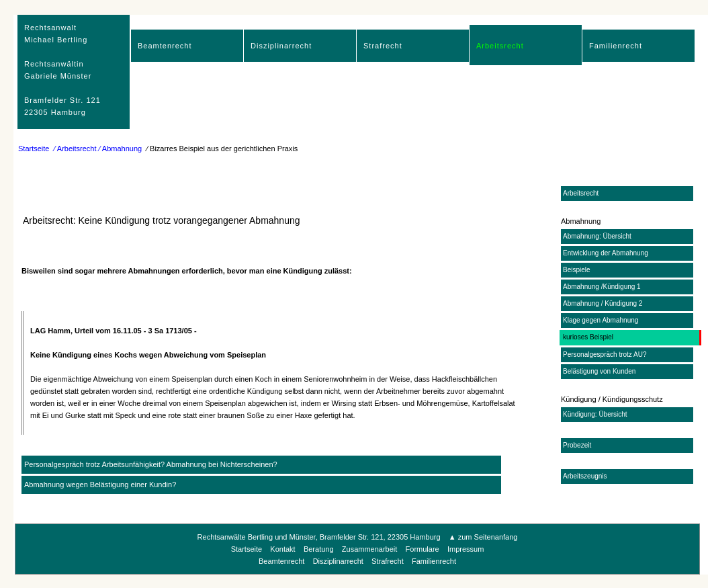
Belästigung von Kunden (599, 371)
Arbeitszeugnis (585, 476)
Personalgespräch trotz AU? (605, 354)
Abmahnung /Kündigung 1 (602, 287)
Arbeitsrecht (500, 46)
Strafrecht (383, 46)
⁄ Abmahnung (121, 149)
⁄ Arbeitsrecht (76, 149)
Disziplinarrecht (281, 46)
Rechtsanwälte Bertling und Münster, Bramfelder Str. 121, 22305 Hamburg (319, 537)
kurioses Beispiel (588, 337)
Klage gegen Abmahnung (601, 320)
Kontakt (282, 549)
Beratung (319, 549)
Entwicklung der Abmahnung (606, 253)
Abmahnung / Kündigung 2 (603, 303)
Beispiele (577, 270)
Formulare (423, 549)
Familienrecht (616, 46)
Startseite (34, 149)
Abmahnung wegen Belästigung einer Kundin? (100, 485)
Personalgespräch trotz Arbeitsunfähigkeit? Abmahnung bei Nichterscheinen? (151, 464)
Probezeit (577, 445)
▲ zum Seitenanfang (483, 537)
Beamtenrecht (165, 46)
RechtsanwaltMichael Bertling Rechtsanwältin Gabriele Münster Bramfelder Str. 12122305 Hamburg (62, 70)
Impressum (466, 549)
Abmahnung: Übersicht (597, 236)
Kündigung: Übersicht (595, 414)
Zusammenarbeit (370, 549)
